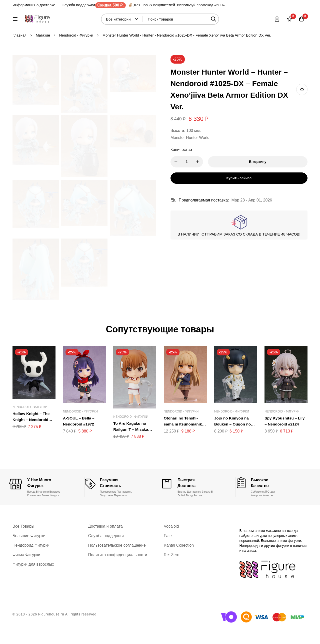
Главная (20, 52)
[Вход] (276, 22)
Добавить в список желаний (302, 106)
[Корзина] (301, 22)
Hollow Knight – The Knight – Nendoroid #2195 (32, 436)
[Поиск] (225, 22)
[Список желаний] (288, 22)
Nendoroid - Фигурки (77, 52)
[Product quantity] (190, 178)
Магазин (43, 52)
